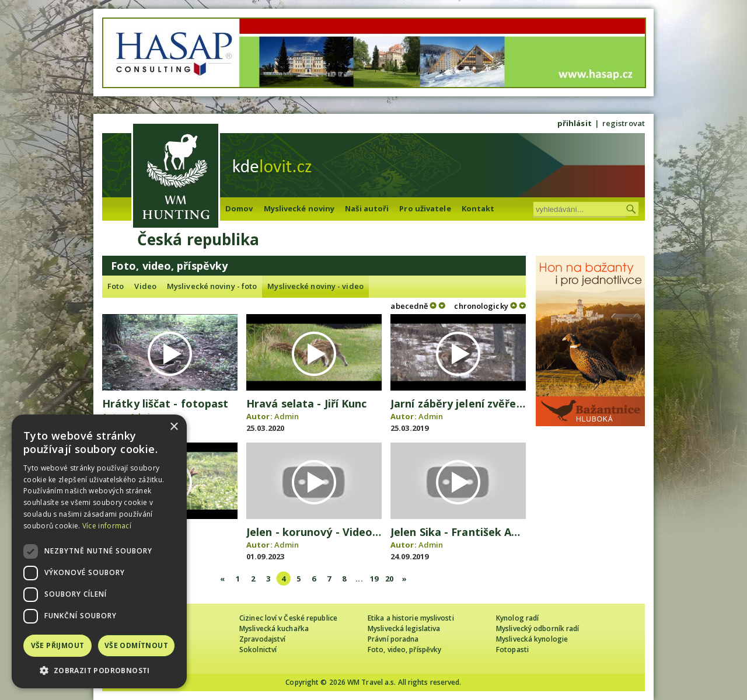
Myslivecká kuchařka (274, 628)
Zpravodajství (262, 639)
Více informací (107, 526)
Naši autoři (367, 208)
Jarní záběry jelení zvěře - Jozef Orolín (490, 403)
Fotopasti (512, 649)
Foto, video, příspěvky (404, 649)
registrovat (624, 123)
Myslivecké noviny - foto (212, 286)
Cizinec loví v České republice (288, 618)
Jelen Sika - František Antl (458, 532)
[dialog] (99, 551)
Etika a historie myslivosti (411, 618)
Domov (239, 208)
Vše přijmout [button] (58, 645)
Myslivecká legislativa (404, 628)
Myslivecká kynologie (532, 639)
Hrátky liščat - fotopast (165, 403)
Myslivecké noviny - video (315, 286)
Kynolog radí (517, 618)
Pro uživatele (425, 208)
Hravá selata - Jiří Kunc (306, 403)
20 (389, 579)
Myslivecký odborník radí (537, 628)
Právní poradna (393, 639)
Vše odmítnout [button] (136, 645)
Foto (116, 286)
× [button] (174, 427)
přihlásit (575, 123)
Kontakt (478, 208)
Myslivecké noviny (299, 208)
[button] (99, 671)
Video (145, 286)
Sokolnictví (258, 649)
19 (374, 579)
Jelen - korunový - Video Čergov (330, 532)
